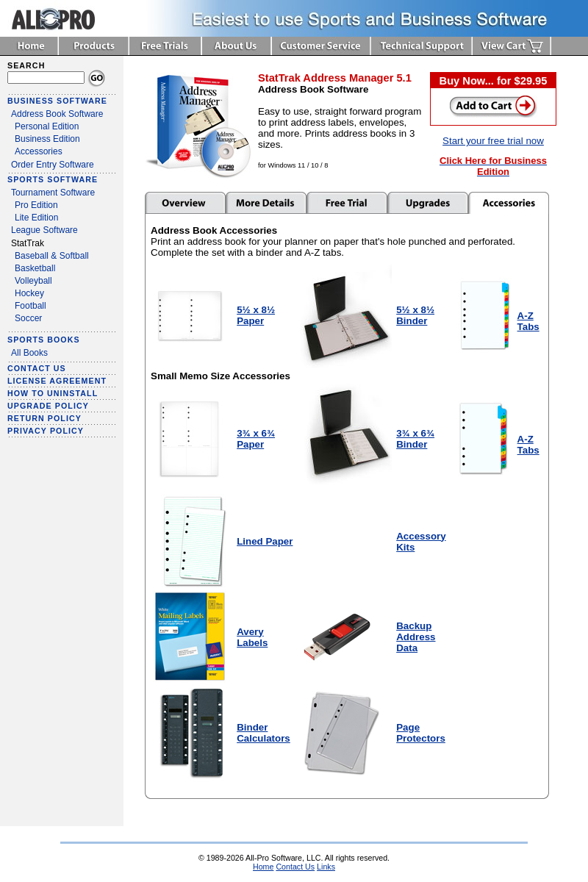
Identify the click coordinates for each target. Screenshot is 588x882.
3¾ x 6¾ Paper (256, 439)
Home (263, 867)
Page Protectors (421, 733)
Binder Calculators (263, 733)
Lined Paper (265, 541)
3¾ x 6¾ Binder (415, 439)
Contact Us (295, 867)
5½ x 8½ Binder (415, 315)
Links (326, 867)
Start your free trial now (493, 141)
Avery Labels (252, 637)
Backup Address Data (416, 637)
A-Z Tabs (528, 321)
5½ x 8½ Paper (256, 315)
